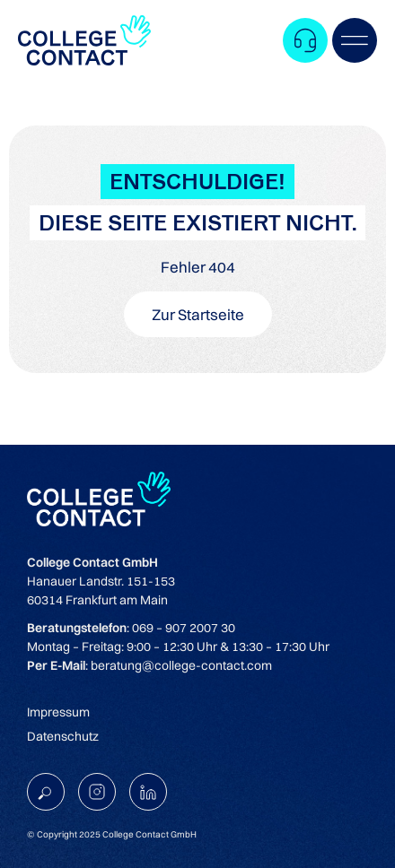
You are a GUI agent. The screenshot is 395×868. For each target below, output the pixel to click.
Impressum (58, 712)
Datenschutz (63, 736)
